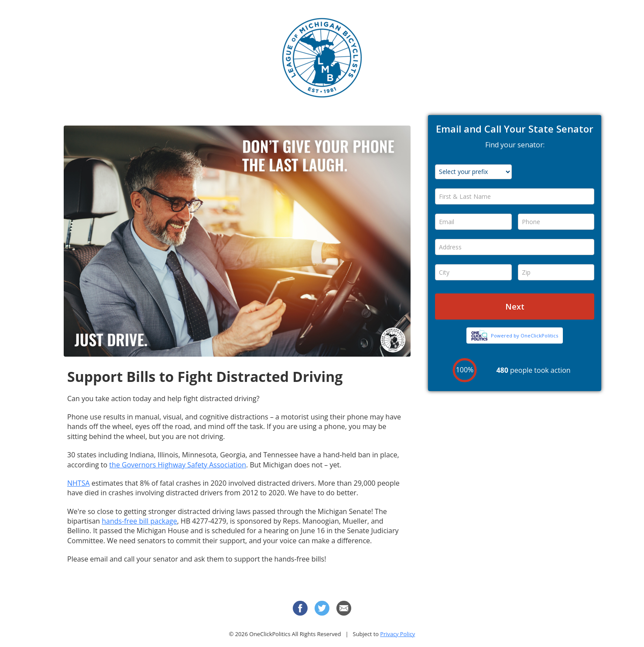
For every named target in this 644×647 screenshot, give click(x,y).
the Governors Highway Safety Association (178, 465)
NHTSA (79, 483)
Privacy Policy (397, 634)
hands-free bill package (139, 521)
